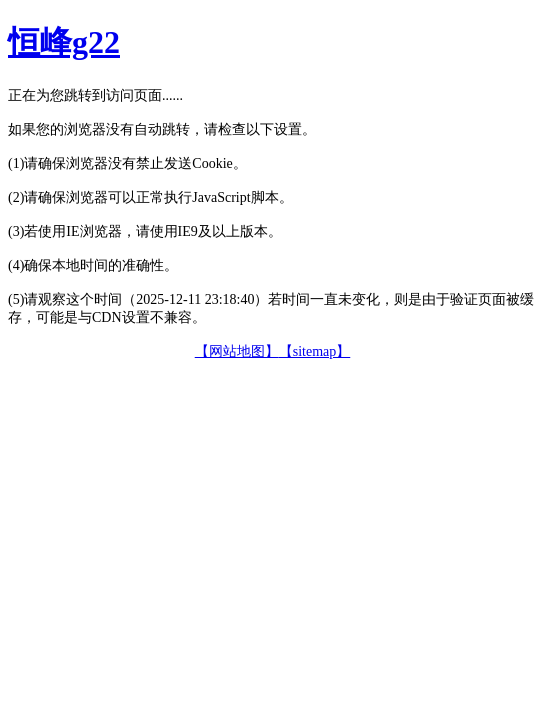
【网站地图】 (237, 351)
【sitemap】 (315, 351)
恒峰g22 (64, 42)
